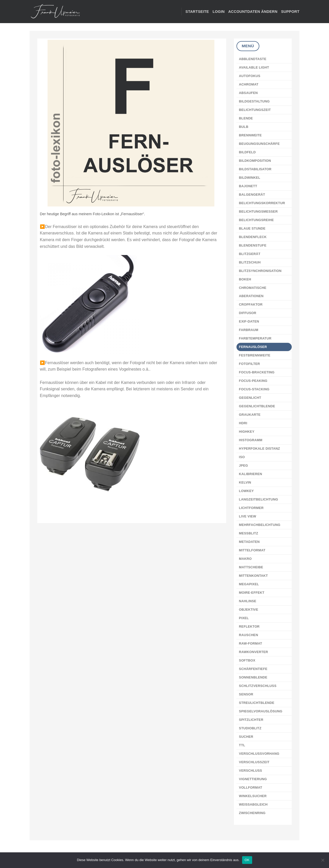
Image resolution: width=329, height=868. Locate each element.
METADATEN (249, 542)
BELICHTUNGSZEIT (255, 110)
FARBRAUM (249, 330)
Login (219, 12)
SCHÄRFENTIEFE (253, 669)
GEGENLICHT (250, 398)
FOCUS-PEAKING (253, 381)
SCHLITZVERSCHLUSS (258, 686)
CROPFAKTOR (251, 304)
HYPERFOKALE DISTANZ (260, 449)
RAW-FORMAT (251, 643)
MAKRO (245, 559)
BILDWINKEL (250, 178)
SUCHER (246, 737)
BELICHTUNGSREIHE (257, 220)
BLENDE (246, 118)
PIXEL (244, 618)
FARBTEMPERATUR (255, 338)
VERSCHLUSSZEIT (254, 762)
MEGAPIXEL (249, 584)
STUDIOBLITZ (250, 728)
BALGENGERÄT (252, 195)
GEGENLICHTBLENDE (257, 406)
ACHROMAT (249, 84)
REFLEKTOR (249, 626)
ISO (242, 457)
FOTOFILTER (250, 364)
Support (290, 12)
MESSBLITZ (249, 533)
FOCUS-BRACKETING (257, 372)
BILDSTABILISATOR (255, 169)
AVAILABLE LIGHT (254, 67)
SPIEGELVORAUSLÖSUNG (261, 711)
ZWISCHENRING (252, 813)
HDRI (243, 423)
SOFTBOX (247, 660)
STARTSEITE (197, 12)
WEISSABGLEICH (253, 804)
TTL (242, 745)
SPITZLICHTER (251, 720)
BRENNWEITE (250, 135)
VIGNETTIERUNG (253, 779)
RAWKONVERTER (254, 652)
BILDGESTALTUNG (254, 101)
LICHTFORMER (251, 508)
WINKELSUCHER (253, 796)
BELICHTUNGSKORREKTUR (262, 203)
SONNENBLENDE (253, 677)
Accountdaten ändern (253, 12)
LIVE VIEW (248, 516)
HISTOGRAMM (251, 440)
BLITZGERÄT (250, 254)
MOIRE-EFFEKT (252, 593)
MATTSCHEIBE (251, 567)
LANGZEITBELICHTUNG (259, 499)
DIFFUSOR (248, 313)
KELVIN (245, 482)
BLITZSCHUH (250, 262)
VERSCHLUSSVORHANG (259, 754)
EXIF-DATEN (249, 321)
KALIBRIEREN (251, 474)
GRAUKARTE (250, 415)
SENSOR (246, 694)
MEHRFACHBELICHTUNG (260, 525)
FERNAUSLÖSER (253, 347)
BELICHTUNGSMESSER (258, 211)
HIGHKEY (247, 432)
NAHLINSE (248, 601)
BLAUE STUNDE (252, 228)
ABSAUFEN (248, 93)
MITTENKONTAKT (254, 576)
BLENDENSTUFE (253, 245)
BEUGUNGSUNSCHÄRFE (259, 144)
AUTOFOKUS (250, 76)
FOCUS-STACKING (254, 389)
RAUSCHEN (249, 635)
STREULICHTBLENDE (257, 703)
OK (247, 860)
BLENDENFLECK (253, 237)
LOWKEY (246, 491)
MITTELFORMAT (252, 550)
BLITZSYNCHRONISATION (260, 271)
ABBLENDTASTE (253, 59)
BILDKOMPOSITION (255, 161)
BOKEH (245, 279)
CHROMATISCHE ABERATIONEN (253, 292)
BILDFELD (247, 152)
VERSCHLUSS (251, 771)
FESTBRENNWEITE (255, 355)
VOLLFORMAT (251, 787)
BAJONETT (248, 186)
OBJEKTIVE (249, 610)
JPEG (244, 465)
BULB (244, 127)
